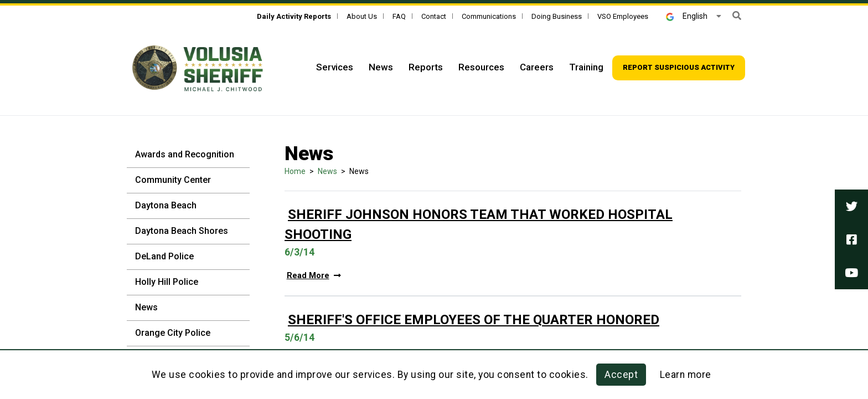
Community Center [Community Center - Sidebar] (173, 180)
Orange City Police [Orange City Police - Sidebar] (173, 333)
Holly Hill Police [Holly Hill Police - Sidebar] (167, 282)
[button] (737, 16)
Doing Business (557, 16)
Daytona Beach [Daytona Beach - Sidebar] (166, 205)
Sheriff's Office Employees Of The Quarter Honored (474, 320)
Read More (314, 276)
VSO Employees (623, 16)
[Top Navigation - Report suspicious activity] (679, 68)
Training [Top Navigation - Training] (586, 67)
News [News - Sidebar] (146, 307)
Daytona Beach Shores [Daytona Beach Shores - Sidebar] (182, 231)
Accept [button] (621, 375)
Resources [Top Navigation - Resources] (481, 67)
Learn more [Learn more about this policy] (686, 375)
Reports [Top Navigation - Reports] (426, 67)
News (327, 171)
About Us (362, 16)
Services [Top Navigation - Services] (335, 67)
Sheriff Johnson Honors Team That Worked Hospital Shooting (479, 224)
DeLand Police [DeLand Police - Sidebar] (164, 256)
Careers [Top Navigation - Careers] (537, 67)
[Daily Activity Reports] (294, 16)
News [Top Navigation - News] (381, 67)
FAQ (399, 16)
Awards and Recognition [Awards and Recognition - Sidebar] (185, 154)
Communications (489, 16)
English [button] (687, 16)
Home (295, 171)
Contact (434, 16)
